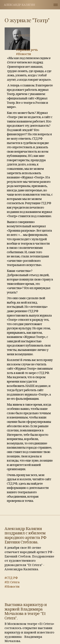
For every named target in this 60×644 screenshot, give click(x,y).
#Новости (24, 54)
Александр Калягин (19, 5)
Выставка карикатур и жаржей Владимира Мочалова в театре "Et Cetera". (26, 611)
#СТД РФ (11, 578)
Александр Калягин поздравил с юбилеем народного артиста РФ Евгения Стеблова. (25, 535)
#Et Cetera (12, 582)
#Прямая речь (27, 50)
